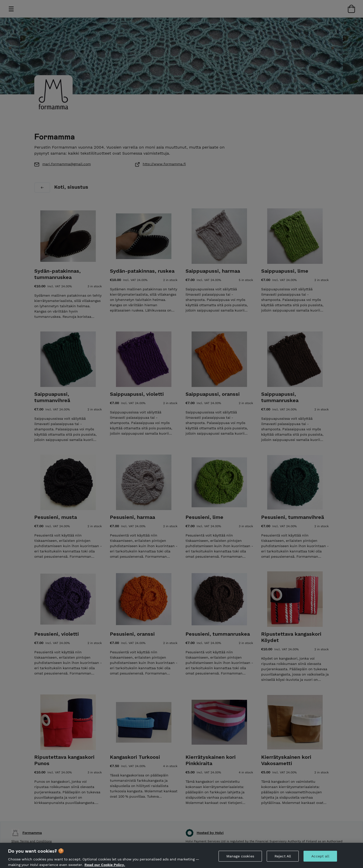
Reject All (283, 859)
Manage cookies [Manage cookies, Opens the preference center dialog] (240, 859)
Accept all (320, 859)
